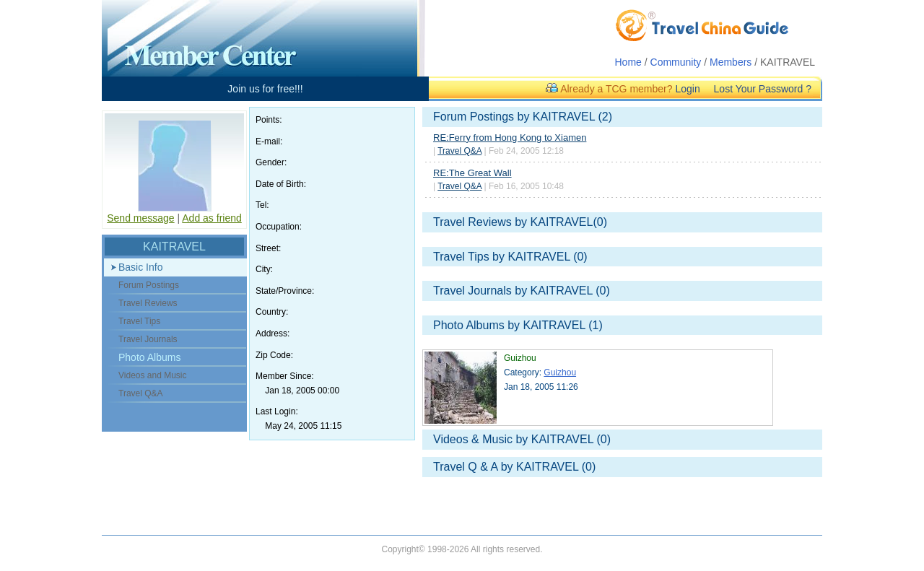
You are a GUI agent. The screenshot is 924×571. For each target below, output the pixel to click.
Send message (140, 218)
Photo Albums (149, 357)
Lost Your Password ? (763, 89)
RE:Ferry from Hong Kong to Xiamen (510, 138)
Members (731, 62)
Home (628, 62)
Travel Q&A (459, 151)
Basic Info (140, 267)
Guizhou (560, 372)
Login (687, 89)
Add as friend (212, 218)
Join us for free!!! (265, 89)
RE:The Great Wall (472, 173)
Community (676, 62)
